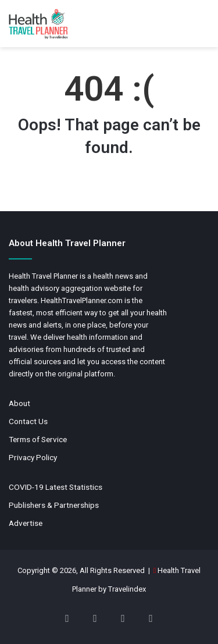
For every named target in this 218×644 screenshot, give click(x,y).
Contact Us (28, 421)
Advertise (26, 523)
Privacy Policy (33, 457)
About (19, 403)
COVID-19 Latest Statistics (56, 487)
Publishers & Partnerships (54, 505)
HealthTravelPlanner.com (82, 300)
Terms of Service (38, 439)
